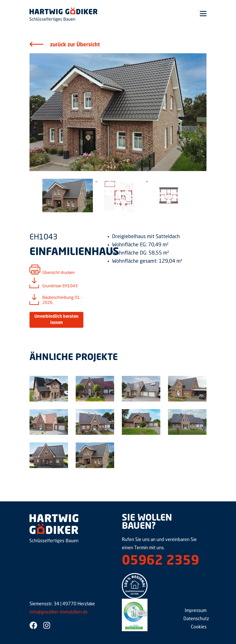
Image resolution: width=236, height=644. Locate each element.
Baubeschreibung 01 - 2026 (62, 300)
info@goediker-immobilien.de (59, 612)
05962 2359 (160, 561)
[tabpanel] (68, 196)
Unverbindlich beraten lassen (56, 320)
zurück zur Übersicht (75, 45)
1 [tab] (124, 216)
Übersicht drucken (58, 273)
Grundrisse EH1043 (60, 286)
